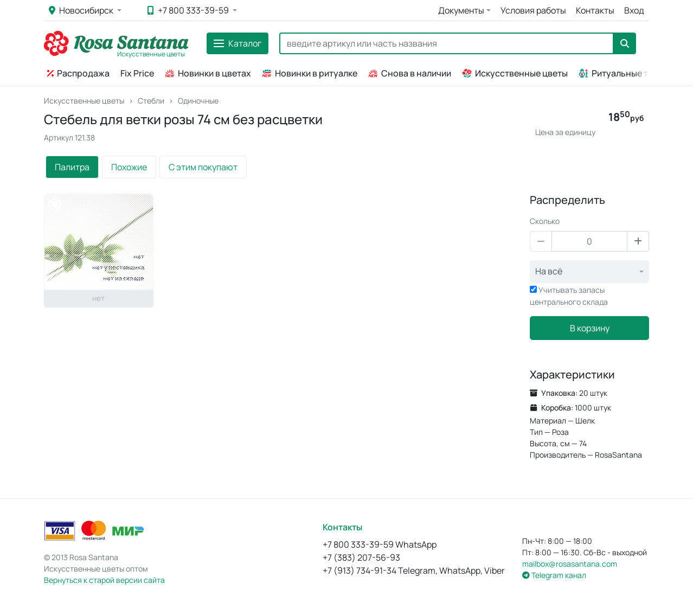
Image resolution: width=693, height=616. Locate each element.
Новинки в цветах (208, 73)
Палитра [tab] (72, 167)
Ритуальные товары (627, 73)
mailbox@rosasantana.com (570, 564)
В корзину (590, 328)
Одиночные (198, 101)
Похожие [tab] (129, 167)
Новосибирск (82, 10)
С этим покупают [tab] (203, 167)
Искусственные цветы (515, 73)
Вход (634, 10)
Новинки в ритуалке (310, 73)
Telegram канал (554, 575)
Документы (461, 10)
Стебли (151, 101)
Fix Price (137, 73)
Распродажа (78, 73)
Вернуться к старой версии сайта (104, 580)
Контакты (595, 10)
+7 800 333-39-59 (189, 10)
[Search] (447, 43)
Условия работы (533, 10)
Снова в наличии (410, 73)
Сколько (545, 221)
